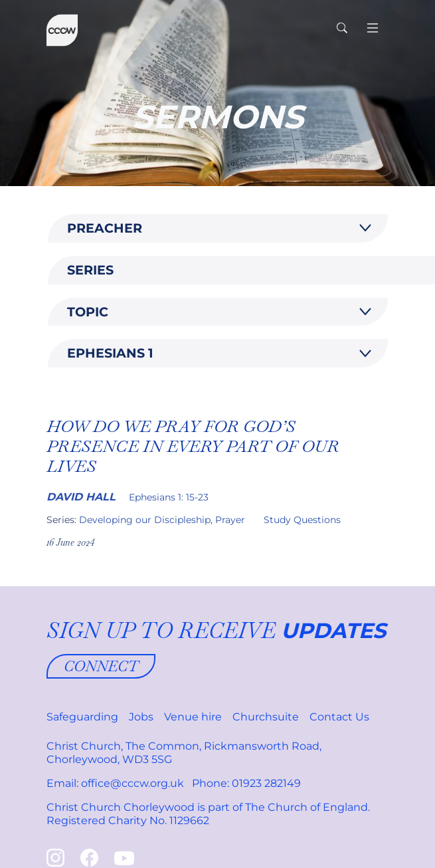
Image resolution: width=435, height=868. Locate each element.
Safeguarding (82, 717)
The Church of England (306, 807)
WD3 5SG (147, 759)
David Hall (81, 497)
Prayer (230, 520)
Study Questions (302, 520)
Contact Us (339, 717)
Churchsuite (266, 717)
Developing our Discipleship (145, 520)
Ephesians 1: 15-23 (169, 497)
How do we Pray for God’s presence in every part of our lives (193, 446)
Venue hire (193, 717)
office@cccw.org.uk (132, 783)
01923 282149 (266, 783)
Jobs (141, 717)
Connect (101, 666)
